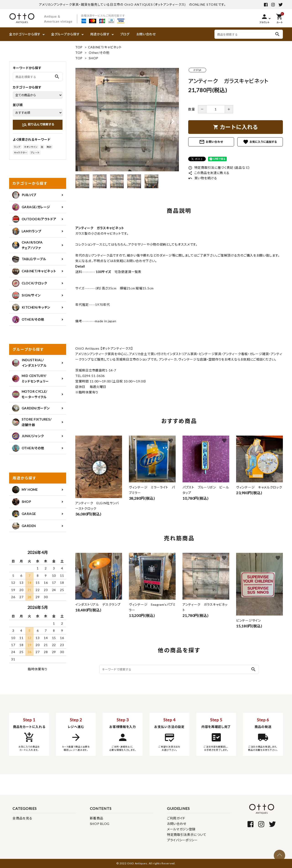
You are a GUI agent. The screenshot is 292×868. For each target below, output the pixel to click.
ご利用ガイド (176, 818)
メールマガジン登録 (181, 829)
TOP (79, 47)
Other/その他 (99, 53)
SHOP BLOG (100, 824)
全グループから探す (65, 34)
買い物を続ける (203, 178)
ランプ (17, 147)
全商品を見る (22, 818)
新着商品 (97, 818)
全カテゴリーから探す (25, 34)
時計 (49, 147)
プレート (35, 153)
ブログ (125, 34)
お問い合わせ (146, 34)
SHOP (94, 58)
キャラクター (21, 153)
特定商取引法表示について (187, 835)
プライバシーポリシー (182, 840)
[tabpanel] (127, 120)
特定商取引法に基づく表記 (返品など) (219, 168)
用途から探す (100, 34)
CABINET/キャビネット (105, 47)
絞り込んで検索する (38, 125)
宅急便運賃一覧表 (126, 272)
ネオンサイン (31, 147)
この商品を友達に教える (209, 173)
